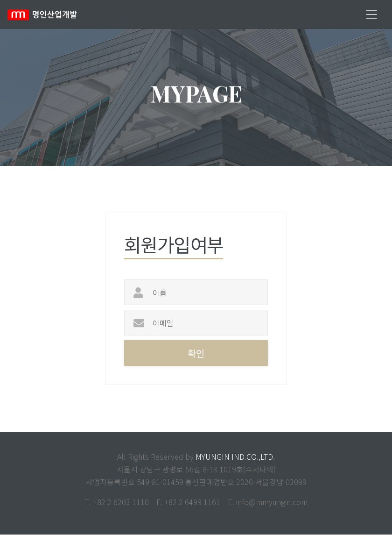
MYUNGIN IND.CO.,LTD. (235, 457)
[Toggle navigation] (371, 14)
